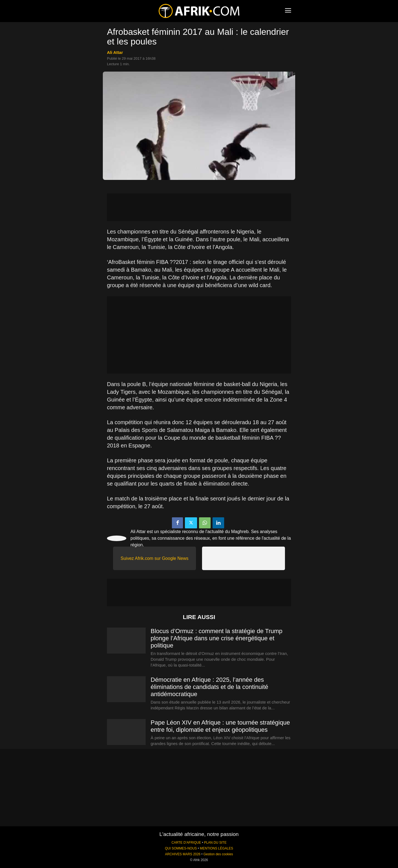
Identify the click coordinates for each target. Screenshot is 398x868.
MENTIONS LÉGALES (216, 848)
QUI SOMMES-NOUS (181, 848)
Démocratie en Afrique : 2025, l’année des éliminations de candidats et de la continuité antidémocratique (210, 687)
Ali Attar (115, 52)
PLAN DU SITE (215, 843)
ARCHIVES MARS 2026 (183, 854)
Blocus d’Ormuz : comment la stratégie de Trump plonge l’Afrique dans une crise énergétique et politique (217, 638)
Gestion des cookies (218, 854)
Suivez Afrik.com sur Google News (154, 558)
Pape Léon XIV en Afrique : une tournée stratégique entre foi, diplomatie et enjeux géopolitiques (220, 726)
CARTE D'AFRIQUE (186, 843)
